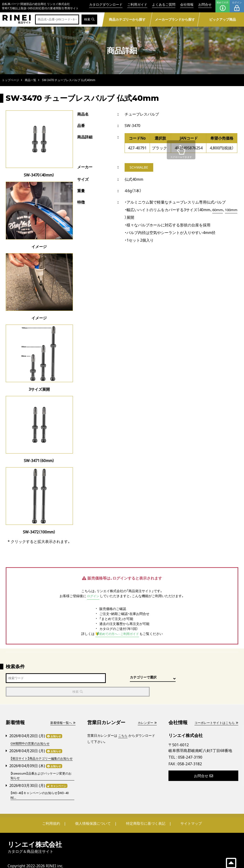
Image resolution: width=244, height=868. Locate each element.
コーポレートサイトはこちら (215, 709)
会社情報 (187, 4)
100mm (131, 218)
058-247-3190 (190, 744)
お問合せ (205, 4)
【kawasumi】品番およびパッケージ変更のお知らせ (42, 767)
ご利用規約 (55, 815)
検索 (89, 20)
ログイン (237, 6)
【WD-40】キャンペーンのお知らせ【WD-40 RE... (42, 786)
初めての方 (223, 6)
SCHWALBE (139, 168)
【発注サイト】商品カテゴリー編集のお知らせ (42, 747)
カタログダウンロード (106, 4)
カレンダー (147, 709)
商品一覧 (30, 80)
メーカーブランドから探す (175, 19)
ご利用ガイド (137, 4)
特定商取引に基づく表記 (145, 815)
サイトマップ (188, 815)
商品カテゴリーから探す (127, 19)
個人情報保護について (94, 815)
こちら (123, 722)
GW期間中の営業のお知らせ (32, 730)
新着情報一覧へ (62, 709)
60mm (218, 210)
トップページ (10, 80)
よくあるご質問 (164, 4)
